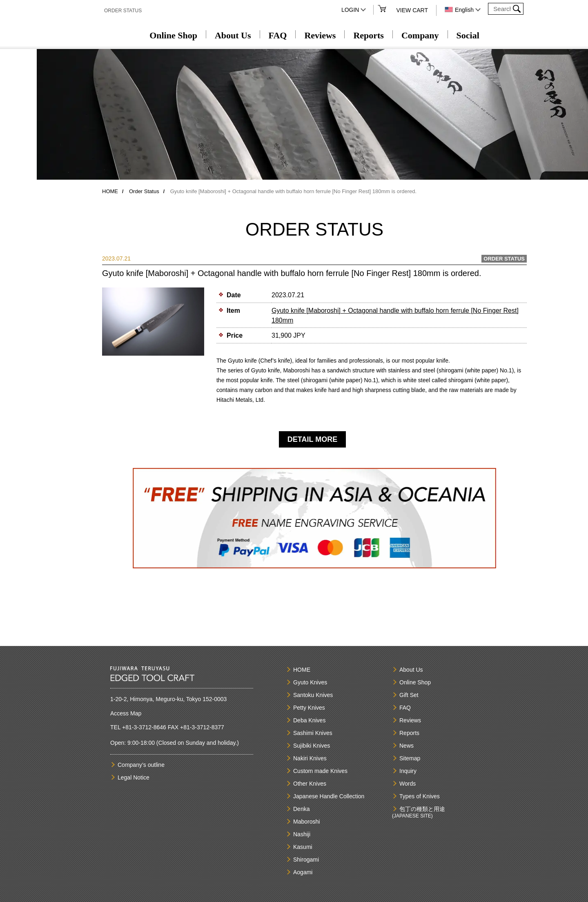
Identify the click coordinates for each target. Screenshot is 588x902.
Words (408, 784)
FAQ (278, 35)
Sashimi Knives (313, 733)
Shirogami (306, 860)
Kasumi (303, 847)
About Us (233, 35)
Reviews (320, 35)
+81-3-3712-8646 (144, 727)
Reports (369, 35)
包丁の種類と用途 (422, 809)
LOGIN (350, 10)
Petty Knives (309, 708)
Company (420, 35)
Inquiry (408, 771)
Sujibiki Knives (312, 746)
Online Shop (173, 35)
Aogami (303, 872)
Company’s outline (141, 765)
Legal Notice (134, 777)
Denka (301, 809)
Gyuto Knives (310, 682)
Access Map (126, 713)
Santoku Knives (313, 695)
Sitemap (410, 758)
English (464, 10)
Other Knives (310, 784)
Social (468, 35)
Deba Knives (309, 720)
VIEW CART (412, 10)
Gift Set (409, 695)
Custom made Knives (320, 771)
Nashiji (302, 834)
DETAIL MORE (312, 439)
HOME (110, 191)
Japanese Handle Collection (329, 796)
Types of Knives (420, 796)
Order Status (144, 191)
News (406, 746)
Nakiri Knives (310, 758)
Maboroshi (306, 822)
